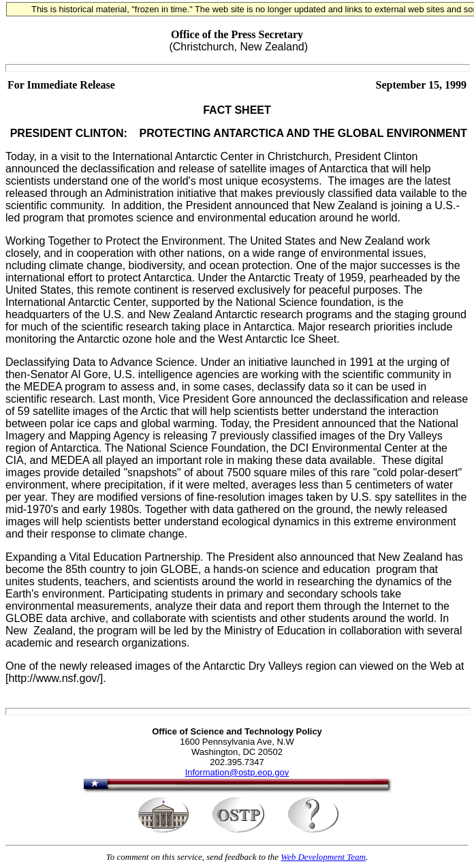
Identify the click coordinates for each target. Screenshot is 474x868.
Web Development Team (323, 857)
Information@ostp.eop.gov (237, 772)
